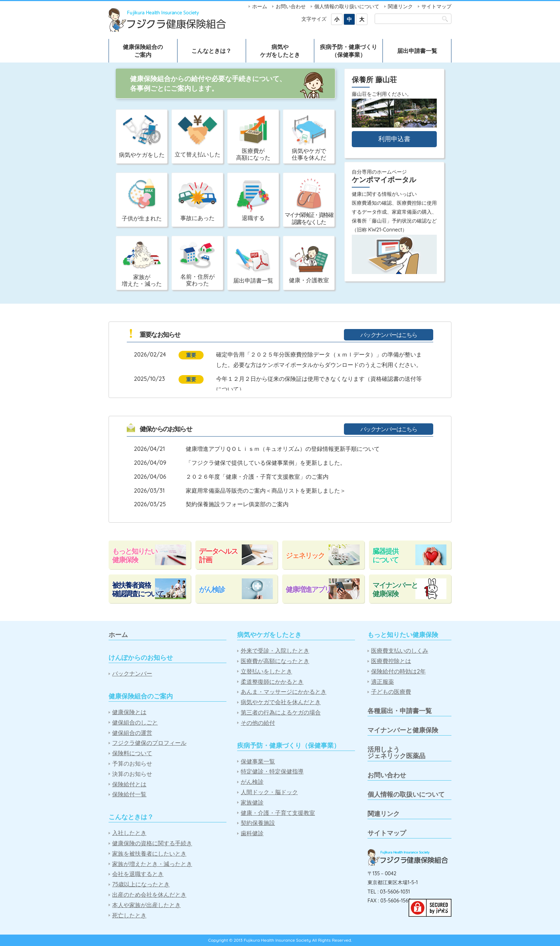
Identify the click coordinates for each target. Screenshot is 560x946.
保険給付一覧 (129, 794)
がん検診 (212, 589)
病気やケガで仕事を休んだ (309, 138)
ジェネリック (305, 555)
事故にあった (197, 202)
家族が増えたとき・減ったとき (152, 864)
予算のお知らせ (132, 764)
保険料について (132, 753)
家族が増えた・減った (142, 264)
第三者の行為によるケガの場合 (281, 713)
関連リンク (400, 6)
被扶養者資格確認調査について (138, 589)
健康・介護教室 (309, 265)
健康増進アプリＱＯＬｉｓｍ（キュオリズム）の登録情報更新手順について (283, 449)
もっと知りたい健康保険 (135, 555)
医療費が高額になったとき (275, 661)
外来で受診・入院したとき (275, 651)
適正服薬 (382, 682)
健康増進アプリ (308, 589)
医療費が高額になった (253, 138)
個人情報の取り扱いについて (347, 6)
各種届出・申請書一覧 (400, 711)
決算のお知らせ (132, 774)
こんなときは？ (211, 51)
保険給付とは (129, 784)
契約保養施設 (258, 823)
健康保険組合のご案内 (143, 51)
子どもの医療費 (391, 692)
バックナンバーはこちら (389, 335)
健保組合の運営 (132, 733)
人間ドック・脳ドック (269, 792)
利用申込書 (394, 139)
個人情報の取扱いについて (406, 794)
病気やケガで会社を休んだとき (281, 702)
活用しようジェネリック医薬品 (396, 753)
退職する (253, 201)
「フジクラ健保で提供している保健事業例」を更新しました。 (266, 463)
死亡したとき (129, 915)
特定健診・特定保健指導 (272, 771)
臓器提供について (385, 555)
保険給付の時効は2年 (398, 671)
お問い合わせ (291, 6)
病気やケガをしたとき (280, 51)
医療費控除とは (391, 661)
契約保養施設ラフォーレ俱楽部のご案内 (237, 504)
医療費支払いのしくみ (400, 651)
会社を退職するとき (138, 874)
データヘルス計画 (218, 555)
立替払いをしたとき (266, 671)
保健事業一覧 (258, 761)
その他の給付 (258, 723)
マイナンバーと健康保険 (395, 589)
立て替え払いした (197, 136)
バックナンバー (132, 674)
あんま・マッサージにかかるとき (284, 692)
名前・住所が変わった (197, 264)
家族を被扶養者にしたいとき (149, 854)
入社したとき (129, 833)
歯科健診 (252, 833)
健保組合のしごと (135, 723)
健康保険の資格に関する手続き (152, 843)
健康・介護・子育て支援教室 (278, 813)
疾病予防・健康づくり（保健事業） (349, 51)
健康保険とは (129, 712)
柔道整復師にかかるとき (272, 682)
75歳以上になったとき (141, 884)
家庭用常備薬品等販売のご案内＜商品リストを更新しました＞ (266, 491)
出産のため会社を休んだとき (149, 895)
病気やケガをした (142, 137)
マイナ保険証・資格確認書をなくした (309, 202)
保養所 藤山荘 (374, 79)
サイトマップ (436, 6)
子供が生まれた (142, 200)
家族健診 (252, 803)
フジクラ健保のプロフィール (149, 743)
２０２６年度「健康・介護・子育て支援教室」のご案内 (257, 477)
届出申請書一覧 (417, 51)
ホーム (260, 6)
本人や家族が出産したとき (146, 905)
